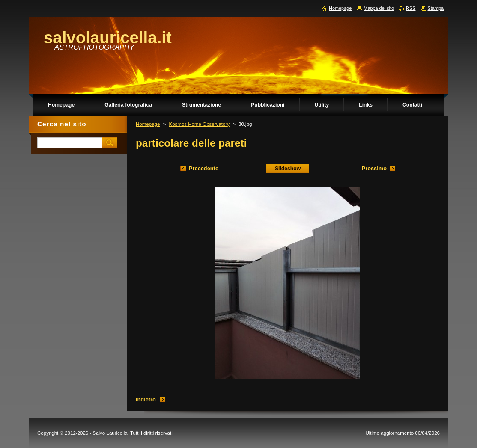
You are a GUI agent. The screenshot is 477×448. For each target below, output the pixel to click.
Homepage (148, 124)
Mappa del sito (379, 8)
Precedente (204, 168)
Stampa (436, 8)
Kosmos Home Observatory (199, 124)
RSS (411, 8)
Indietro (146, 399)
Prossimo (374, 168)
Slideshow (288, 169)
